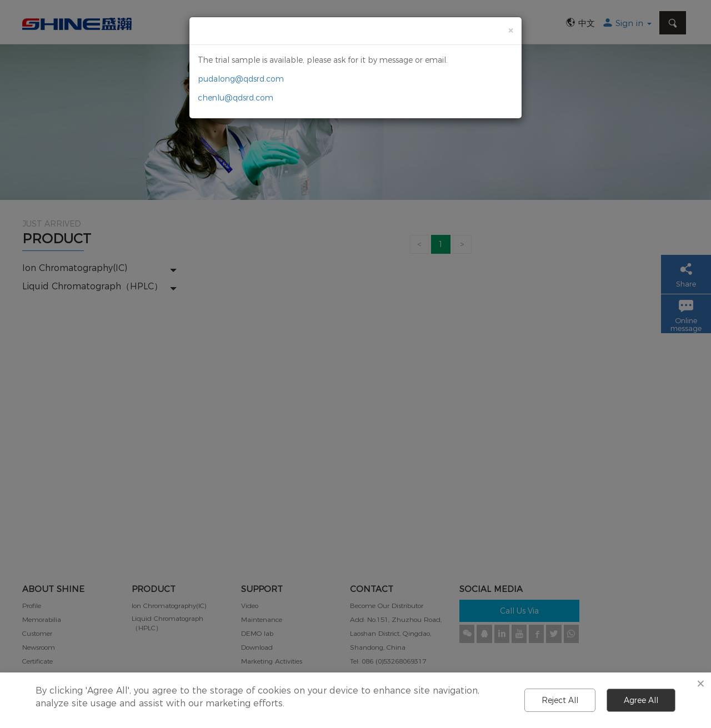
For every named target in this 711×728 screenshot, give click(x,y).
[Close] (510, 30)
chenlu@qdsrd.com (236, 98)
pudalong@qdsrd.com (241, 79)
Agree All (641, 700)
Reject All (560, 700)
